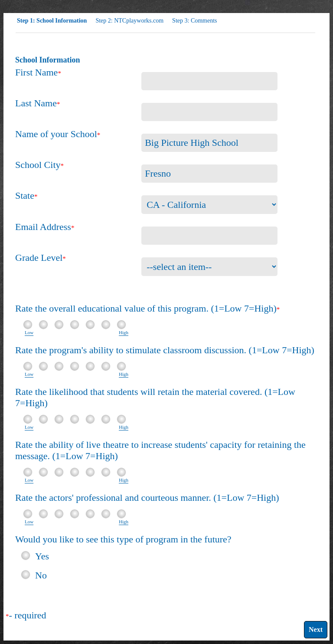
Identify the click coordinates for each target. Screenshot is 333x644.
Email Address (43, 227)
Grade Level (39, 258)
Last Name (36, 103)
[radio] (26, 555)
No (41, 574)
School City (38, 165)
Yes (42, 555)
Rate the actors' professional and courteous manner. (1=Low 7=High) (147, 498)
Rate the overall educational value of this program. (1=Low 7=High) (146, 308)
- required (28, 615)
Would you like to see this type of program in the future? (123, 539)
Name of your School (56, 134)
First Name (36, 72)
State (25, 195)
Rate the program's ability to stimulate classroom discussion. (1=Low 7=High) (165, 350)
